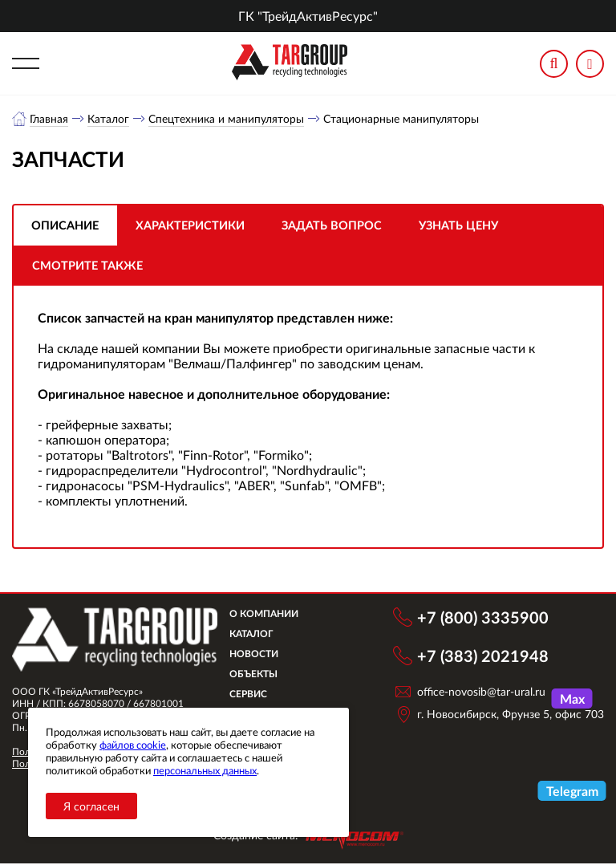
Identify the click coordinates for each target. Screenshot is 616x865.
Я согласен (91, 806)
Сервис (256, 694)
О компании (272, 614)
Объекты (261, 674)
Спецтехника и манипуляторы (227, 118)
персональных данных (205, 770)
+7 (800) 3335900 (483, 618)
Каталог (109, 118)
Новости (262, 654)
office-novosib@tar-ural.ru (481, 692)
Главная (49, 118)
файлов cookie (133, 745)
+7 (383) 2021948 (483, 656)
